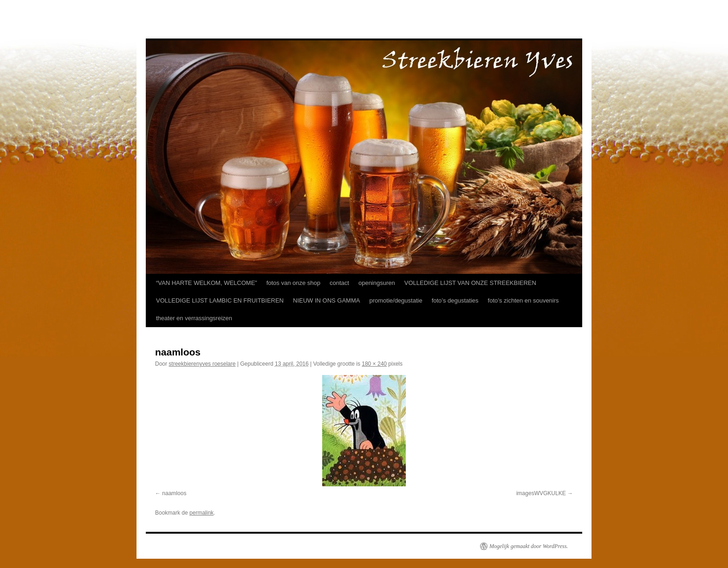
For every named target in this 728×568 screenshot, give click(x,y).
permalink (201, 513)
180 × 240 (374, 364)
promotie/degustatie (396, 300)
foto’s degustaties (455, 300)
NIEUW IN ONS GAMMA (326, 300)
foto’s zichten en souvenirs (523, 300)
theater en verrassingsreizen (194, 318)
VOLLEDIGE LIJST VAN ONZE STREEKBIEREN (470, 283)
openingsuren (377, 283)
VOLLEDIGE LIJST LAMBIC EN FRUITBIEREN (220, 300)
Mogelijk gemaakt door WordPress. (529, 546)
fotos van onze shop (293, 283)
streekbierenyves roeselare (202, 364)
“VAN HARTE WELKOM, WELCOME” (207, 283)
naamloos (174, 493)
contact (339, 283)
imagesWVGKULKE (541, 493)
